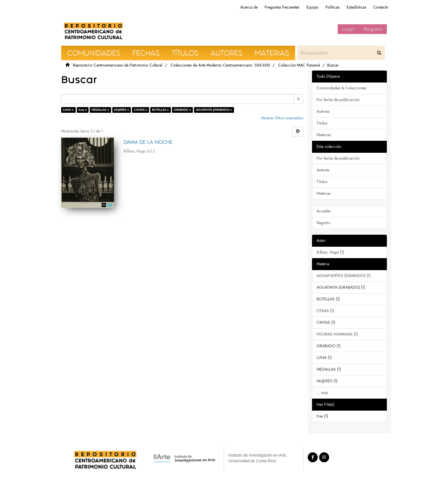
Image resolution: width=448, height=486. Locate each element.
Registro (373, 29)
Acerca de (249, 7)
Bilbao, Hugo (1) (330, 252)
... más (322, 393)
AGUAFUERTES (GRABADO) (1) (344, 276)
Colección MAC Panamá (299, 65)
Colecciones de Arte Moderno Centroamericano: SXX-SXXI (220, 65)
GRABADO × (182, 110)
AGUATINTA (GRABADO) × (214, 110)
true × (83, 110)
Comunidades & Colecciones (341, 88)
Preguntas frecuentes (282, 7)
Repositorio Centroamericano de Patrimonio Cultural (118, 65)
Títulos (322, 123)
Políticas (333, 7)
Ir (299, 99)
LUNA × (68, 110)
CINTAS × (141, 110)
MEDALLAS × (100, 110)
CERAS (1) (325, 311)
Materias (324, 135)
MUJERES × (122, 110)
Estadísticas (356, 7)
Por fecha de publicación (338, 100)
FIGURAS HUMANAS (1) (337, 334)
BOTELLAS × (160, 110)
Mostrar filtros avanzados (282, 118)
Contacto (381, 7)
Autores (323, 112)
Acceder (324, 211)
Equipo (312, 7)
